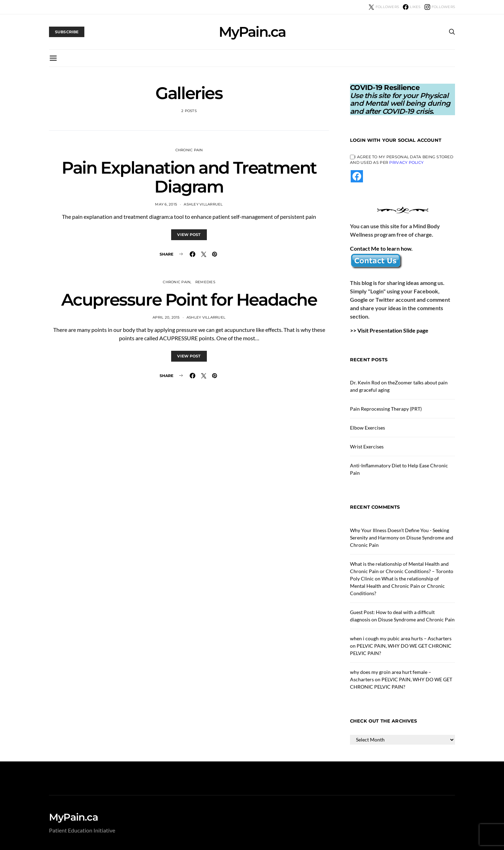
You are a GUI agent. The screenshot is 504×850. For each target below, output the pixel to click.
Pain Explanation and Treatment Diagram (189, 177)
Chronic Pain (189, 150)
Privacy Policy (406, 162)
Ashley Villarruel (203, 204)
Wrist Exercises (367, 447)
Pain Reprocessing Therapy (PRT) (386, 409)
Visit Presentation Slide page (393, 330)
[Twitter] (384, 7)
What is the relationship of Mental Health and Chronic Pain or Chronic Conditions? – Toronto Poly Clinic (402, 571)
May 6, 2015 (166, 204)
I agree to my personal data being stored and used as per (402, 160)
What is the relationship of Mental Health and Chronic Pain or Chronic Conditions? (397, 586)
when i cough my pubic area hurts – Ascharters (401, 638)
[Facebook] (412, 7)
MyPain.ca (252, 32)
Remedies (205, 282)
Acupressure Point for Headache (189, 300)
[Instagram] (440, 7)
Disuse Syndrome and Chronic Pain (416, 619)
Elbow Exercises (367, 428)
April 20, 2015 (166, 317)
